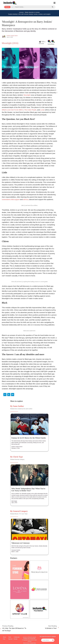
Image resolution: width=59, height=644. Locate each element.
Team (10, 637)
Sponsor (10, 639)
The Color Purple (30, 110)
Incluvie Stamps (51, 44)
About (4, 637)
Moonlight (27, 95)
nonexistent (6, 199)
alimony (26, 199)
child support (15, 199)
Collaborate (17, 637)
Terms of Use (26, 643)
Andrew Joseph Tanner (12, 36)
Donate (16, 639)
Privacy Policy (33, 643)
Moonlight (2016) (10, 43)
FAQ (4, 639)
